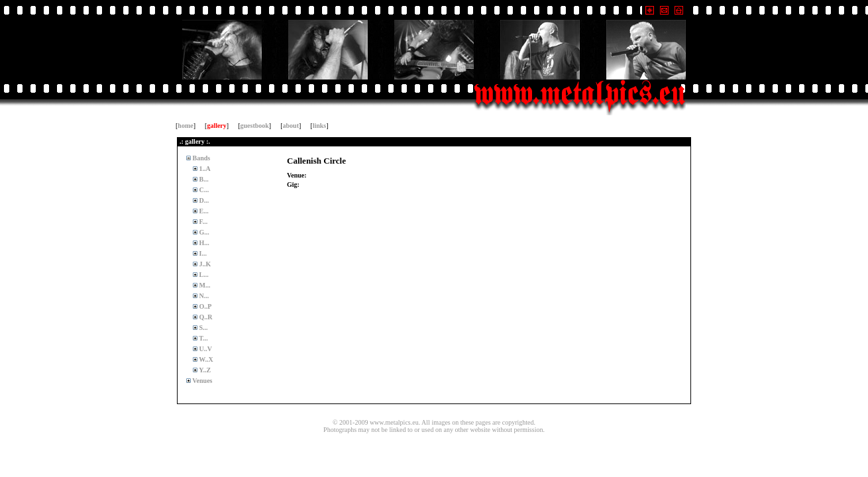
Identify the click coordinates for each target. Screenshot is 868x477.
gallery (216, 126)
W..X (205, 359)
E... (203, 211)
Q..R (205, 317)
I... (202, 253)
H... (203, 243)
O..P (204, 306)
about (291, 126)
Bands (200, 158)
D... (203, 200)
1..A (204, 169)
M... (204, 285)
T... (203, 338)
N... (203, 296)
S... (203, 328)
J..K (204, 264)
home (185, 126)
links (320, 126)
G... (203, 232)
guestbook (255, 126)
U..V (205, 349)
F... (202, 222)
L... (203, 275)
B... (203, 179)
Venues (202, 381)
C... (203, 190)
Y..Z (204, 370)
